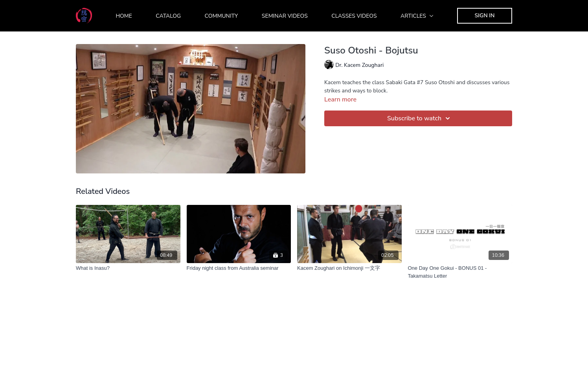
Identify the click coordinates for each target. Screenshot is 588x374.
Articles (417, 16)
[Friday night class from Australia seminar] (239, 268)
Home (124, 16)
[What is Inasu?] (128, 268)
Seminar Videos (285, 16)
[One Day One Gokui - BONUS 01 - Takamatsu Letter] (460, 272)
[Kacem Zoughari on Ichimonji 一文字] (349, 268)
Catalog (168, 16)
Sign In (485, 16)
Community (221, 16)
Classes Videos (354, 16)
